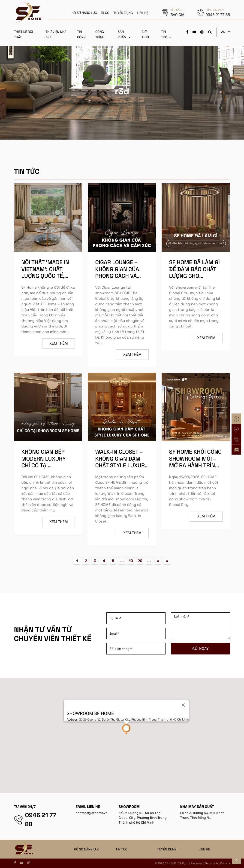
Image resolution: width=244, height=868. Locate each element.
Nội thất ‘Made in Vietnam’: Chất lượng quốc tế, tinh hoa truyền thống (45, 275)
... (68, 332)
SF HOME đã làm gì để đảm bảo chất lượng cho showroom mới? (194, 272)
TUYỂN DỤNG (123, 13)
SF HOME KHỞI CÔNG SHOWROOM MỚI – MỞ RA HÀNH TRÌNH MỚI (195, 462)
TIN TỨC (122, 849)
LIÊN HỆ (143, 13)
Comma (225, 863)
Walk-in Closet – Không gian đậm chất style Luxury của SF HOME (122, 462)
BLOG (105, 13)
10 (131, 561)
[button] (126, 729)
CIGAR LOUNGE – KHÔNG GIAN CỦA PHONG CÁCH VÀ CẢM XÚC (117, 272)
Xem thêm (59, 343)
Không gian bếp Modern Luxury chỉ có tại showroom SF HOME (44, 465)
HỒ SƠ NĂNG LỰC (84, 13)
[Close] (183, 705)
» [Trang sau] (158, 561)
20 (140, 561)
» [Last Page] (167, 561)
